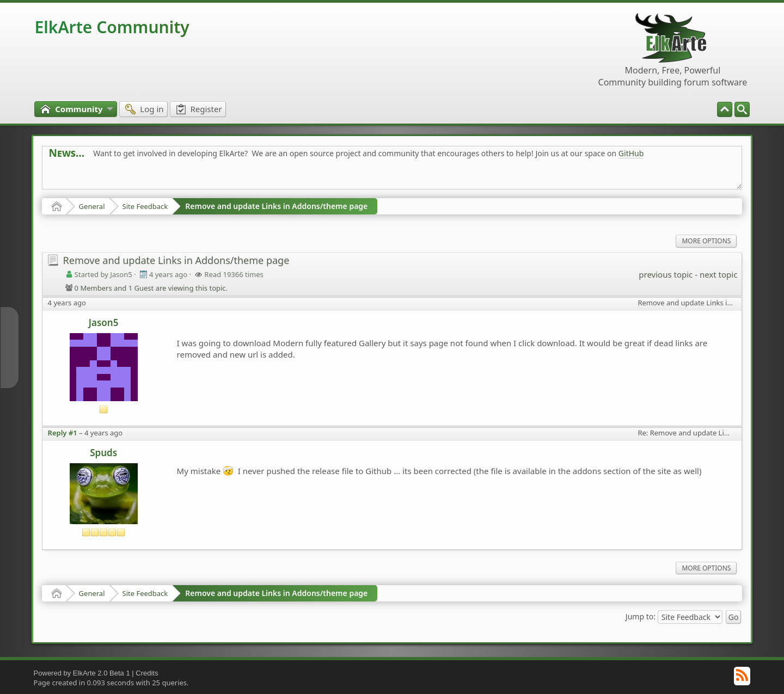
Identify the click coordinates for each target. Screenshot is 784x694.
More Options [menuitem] (706, 241)
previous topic (666, 274)
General (92, 206)
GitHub (631, 153)
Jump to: (641, 616)
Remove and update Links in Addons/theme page (276, 206)
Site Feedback (145, 206)
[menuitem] (742, 109)
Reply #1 (63, 433)
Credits (147, 673)
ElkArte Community (112, 27)
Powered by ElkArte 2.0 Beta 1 (82, 673)
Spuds (103, 453)
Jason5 (104, 323)
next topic (718, 274)
